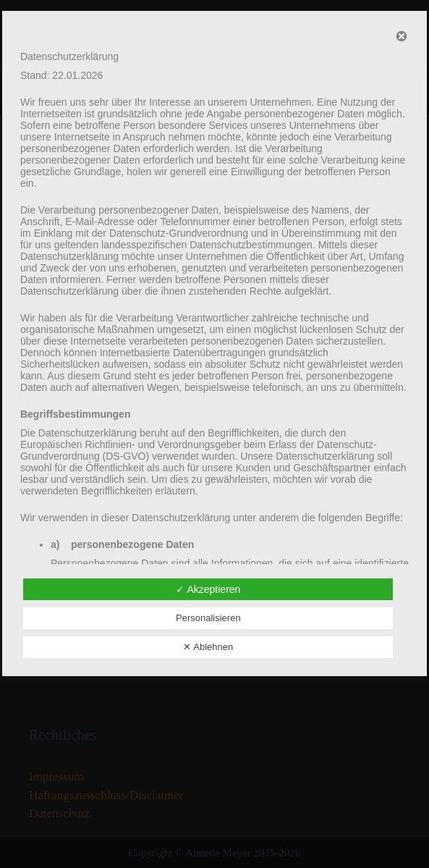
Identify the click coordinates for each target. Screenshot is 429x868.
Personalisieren (208, 618)
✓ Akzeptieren (208, 589)
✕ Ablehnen (208, 647)
